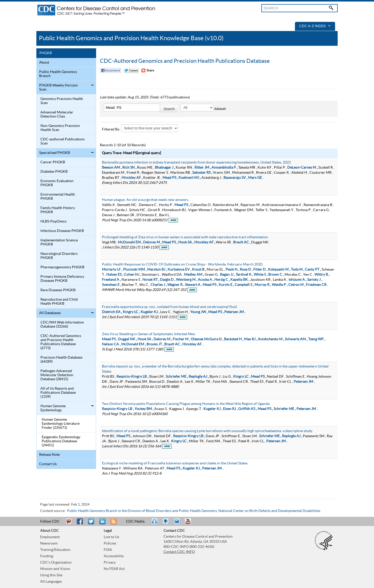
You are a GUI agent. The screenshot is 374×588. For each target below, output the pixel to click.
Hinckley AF (131, 178)
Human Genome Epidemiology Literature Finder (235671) (61, 424)
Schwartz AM (295, 339)
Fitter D (259, 270)
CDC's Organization (56, 563)
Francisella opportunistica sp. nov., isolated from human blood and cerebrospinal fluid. (170, 307)
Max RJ (250, 339)
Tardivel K (244, 275)
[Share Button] (148, 70)
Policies (110, 543)
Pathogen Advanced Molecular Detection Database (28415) (57, 375)
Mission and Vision (55, 569)
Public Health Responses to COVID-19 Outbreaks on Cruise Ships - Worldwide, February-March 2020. (183, 264)
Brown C (275, 275)
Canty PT (312, 270)
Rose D (245, 270)
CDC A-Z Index (315, 26)
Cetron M (296, 285)
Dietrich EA (111, 312)
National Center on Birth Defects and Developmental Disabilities (269, 511)
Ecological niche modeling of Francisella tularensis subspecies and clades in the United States (175, 463)
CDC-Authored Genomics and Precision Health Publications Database (185, 61)
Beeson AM (111, 168)
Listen (155, 524)
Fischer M (181, 339)
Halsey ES (114, 275)
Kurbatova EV (179, 270)
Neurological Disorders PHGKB (59, 256)
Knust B (198, 270)
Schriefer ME (176, 377)
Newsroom (49, 543)
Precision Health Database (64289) (61, 360)
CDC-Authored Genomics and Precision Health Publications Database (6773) (61, 342)
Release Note (49, 455)
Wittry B (321, 275)
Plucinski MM (134, 270)
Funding (47, 556)
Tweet (91, 524)
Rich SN (129, 168)
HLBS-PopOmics (54, 222)
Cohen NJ (132, 275)
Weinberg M (186, 280)
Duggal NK (127, 339)
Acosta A (205, 280)
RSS (113, 524)
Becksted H (233, 339)
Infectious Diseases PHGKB (62, 231)
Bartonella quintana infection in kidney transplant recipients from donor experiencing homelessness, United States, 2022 (196, 163)
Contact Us (48, 464)
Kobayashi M (278, 270)
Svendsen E (111, 285)
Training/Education (55, 550)
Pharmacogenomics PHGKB (62, 267)
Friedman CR (316, 285)
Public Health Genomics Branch (58, 74)
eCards (178, 524)
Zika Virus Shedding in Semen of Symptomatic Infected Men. (149, 334)
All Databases (50, 313)
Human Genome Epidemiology (53, 408)
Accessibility (114, 556)
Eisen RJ (229, 409)
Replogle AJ (198, 377)
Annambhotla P (224, 168)
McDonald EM (129, 242)
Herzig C (221, 280)
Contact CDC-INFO (179, 552)
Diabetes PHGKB (54, 172)
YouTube (190, 524)
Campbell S (243, 285)
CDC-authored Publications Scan (63, 141)
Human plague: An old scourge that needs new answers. (145, 200)
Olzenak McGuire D (206, 339)
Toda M (297, 270)
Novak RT (150, 280)
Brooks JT (154, 344)
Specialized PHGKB (55, 153)
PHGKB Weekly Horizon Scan (58, 87)
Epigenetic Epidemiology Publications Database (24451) (61, 441)
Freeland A (111, 280)
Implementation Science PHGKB (59, 242)
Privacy (110, 563)
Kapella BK (239, 280)
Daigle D (167, 280)
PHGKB (46, 53)
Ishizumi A (297, 280)
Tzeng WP (316, 339)
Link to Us (111, 537)
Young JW (198, 312)
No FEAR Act (114, 569)
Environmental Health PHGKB (58, 197)
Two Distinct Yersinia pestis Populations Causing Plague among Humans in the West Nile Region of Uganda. (186, 404)
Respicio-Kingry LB (132, 377)
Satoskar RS (201, 173)
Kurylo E (226, 285)
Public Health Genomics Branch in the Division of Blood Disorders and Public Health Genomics (142, 511)
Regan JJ (227, 275)
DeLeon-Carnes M (302, 168)
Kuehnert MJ (189, 178)
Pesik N (231, 270)
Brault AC (241, 242)
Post (102, 524)
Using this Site (51, 575)
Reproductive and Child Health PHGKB (59, 302)
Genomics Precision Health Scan (62, 101)
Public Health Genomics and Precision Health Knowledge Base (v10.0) (131, 38)
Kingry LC (131, 312)
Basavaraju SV (235, 178)
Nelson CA (110, 344)
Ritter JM (202, 168)
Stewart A (193, 285)
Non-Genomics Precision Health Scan (60, 128)
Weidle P (279, 285)
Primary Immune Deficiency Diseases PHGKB (62, 279)
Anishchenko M (270, 339)
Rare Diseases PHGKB (58, 290)
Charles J (158, 285)
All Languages (51, 582)
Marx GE (255, 178)
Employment (50, 537)
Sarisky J (314, 280)
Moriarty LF (111, 270)
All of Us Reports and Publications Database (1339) (58, 393)
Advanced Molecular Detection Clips (57, 114)
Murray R (262, 285)
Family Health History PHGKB (58, 210)
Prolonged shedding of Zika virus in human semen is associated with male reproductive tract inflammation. (185, 237)
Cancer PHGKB (53, 162)
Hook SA (185, 242)
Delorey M (152, 242)
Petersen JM (234, 312)
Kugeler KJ (149, 312)
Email (69, 524)
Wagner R (175, 285)
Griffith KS (247, 409)
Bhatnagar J (164, 168)
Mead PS (169, 178)
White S (260, 275)
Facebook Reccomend (111, 70)
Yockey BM (143, 409)
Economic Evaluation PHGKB (57, 183)
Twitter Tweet (131, 70)
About (44, 63)
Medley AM (193, 275)
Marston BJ (156, 270)
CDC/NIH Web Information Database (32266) (62, 325)
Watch (166, 524)
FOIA (108, 550)
